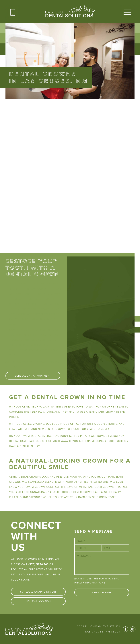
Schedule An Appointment (33, 376)
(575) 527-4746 (38, 564)
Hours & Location (38, 601)
